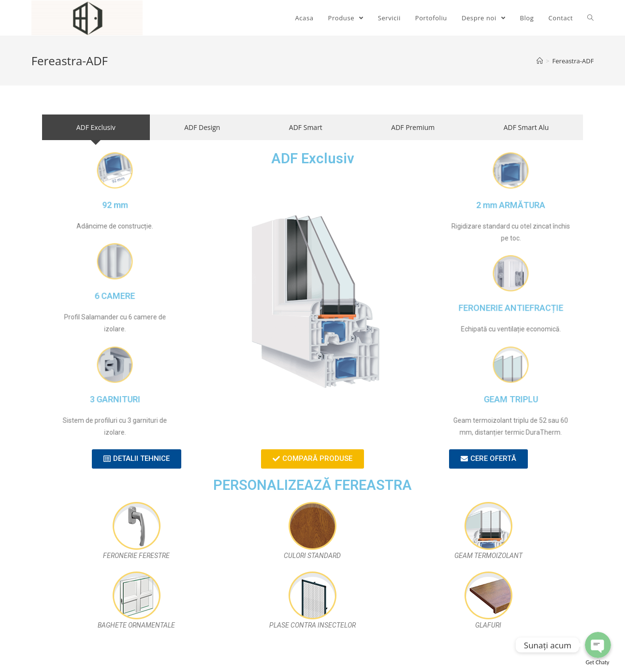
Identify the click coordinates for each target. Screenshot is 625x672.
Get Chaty (598, 662)
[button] (137, 459)
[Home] (540, 61)
